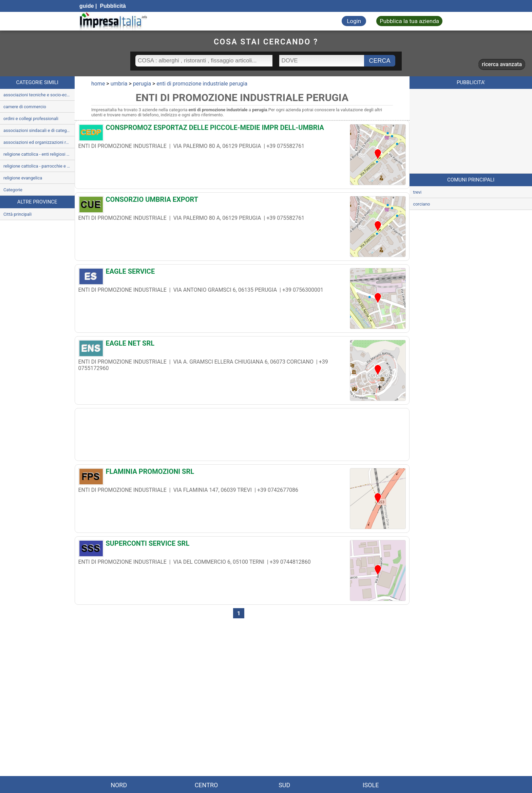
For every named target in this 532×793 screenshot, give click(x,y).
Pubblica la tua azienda (409, 21)
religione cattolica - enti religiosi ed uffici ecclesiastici (39, 154)
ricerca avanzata (502, 64)
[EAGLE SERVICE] (242, 273)
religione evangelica (23, 178)
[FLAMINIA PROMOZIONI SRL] (242, 473)
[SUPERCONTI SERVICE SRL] (242, 545)
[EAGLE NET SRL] (242, 345)
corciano (421, 204)
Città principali (17, 214)
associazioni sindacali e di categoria (39, 130)
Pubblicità (112, 6)
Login (354, 21)
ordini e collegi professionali (31, 119)
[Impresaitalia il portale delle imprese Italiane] (113, 21)
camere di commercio (25, 107)
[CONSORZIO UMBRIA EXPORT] (242, 201)
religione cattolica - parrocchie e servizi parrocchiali (39, 166)
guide (87, 6)
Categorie (13, 190)
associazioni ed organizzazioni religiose (39, 142)
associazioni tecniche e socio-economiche (39, 95)
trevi (417, 192)
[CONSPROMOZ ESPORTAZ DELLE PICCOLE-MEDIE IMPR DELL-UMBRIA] (242, 129)
